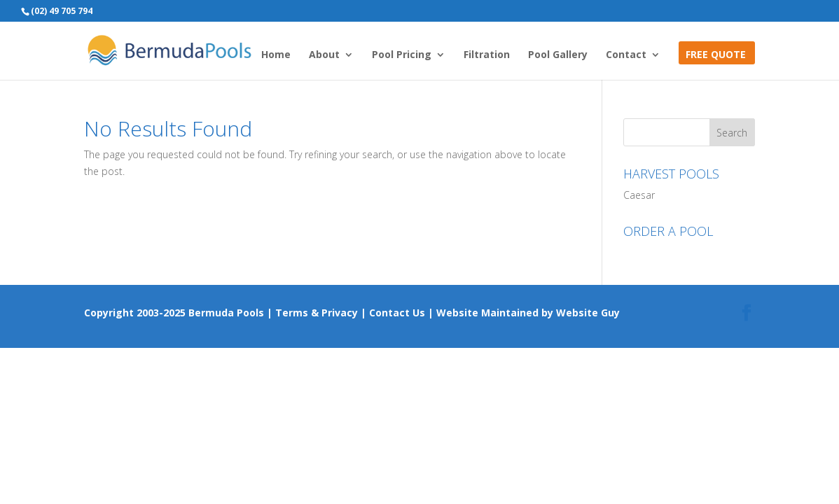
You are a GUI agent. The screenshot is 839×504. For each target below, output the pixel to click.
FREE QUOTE (716, 55)
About (324, 55)
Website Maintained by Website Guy (528, 313)
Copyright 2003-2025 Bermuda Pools (174, 313)
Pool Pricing (402, 55)
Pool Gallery (558, 55)
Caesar (639, 195)
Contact (626, 55)
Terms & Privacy (317, 313)
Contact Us (397, 313)
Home (276, 55)
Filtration (487, 55)
